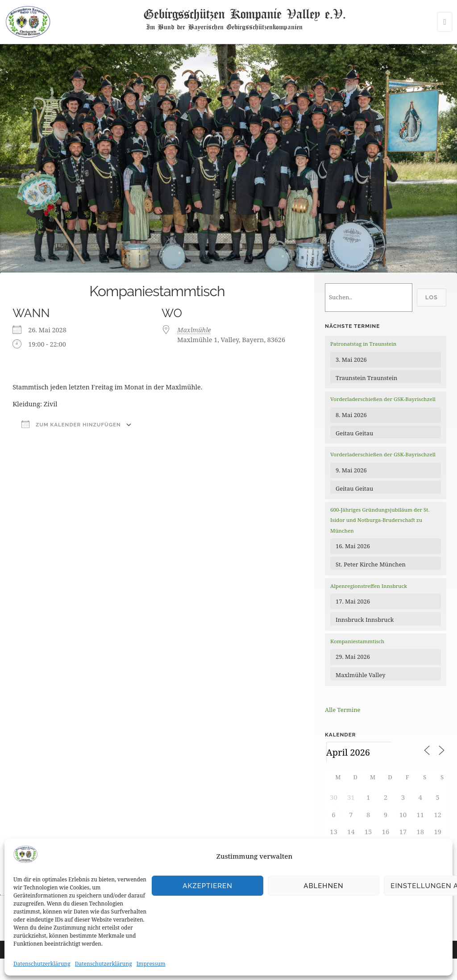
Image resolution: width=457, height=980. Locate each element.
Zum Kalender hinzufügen (71, 424)
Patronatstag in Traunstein (363, 344)
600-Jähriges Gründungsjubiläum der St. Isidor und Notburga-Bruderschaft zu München (380, 520)
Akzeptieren (208, 886)
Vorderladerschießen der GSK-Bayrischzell (383, 399)
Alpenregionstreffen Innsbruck (369, 586)
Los (432, 297)
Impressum (151, 964)
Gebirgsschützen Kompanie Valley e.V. (244, 13)
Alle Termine (343, 710)
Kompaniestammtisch (357, 641)
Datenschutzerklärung (42, 964)
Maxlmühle (194, 330)
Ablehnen (323, 886)
